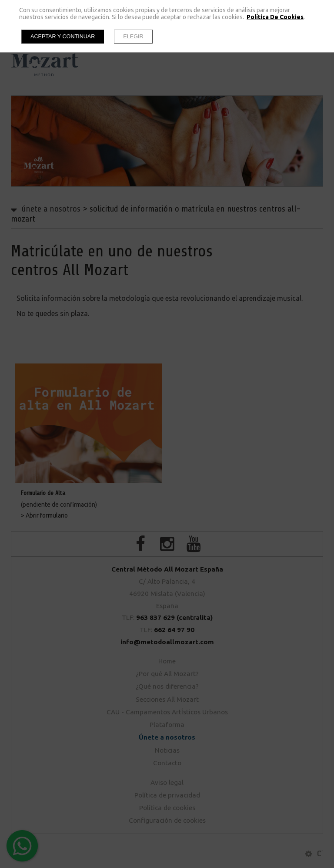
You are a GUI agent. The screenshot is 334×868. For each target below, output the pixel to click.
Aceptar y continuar (63, 37)
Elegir (133, 37)
